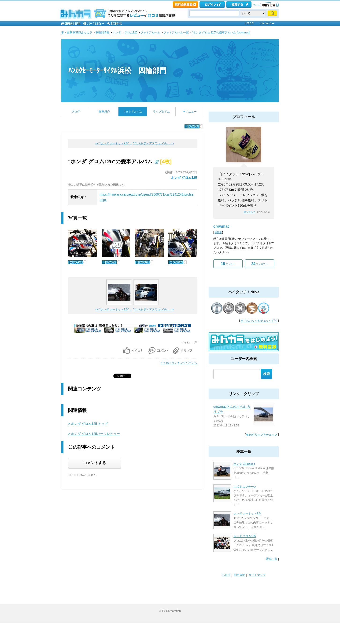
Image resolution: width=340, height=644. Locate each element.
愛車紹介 (104, 112)
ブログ (76, 112)
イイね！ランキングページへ (179, 363)
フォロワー (260, 264)
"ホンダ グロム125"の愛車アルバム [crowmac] (221, 33)
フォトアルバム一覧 (176, 33)
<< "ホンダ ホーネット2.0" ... (113, 143)
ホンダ (117, 33)
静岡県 (218, 232)
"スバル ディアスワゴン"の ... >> (154, 143)
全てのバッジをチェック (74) (259, 321)
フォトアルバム (150, 33)
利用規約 (240, 575)
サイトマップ (257, 575)
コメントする (95, 463)
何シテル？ (249, 212)
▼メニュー (190, 112)
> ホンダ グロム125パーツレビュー (94, 434)
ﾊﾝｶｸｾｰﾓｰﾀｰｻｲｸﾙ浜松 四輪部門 (117, 71)
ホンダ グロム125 (184, 178)
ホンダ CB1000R (244, 464)
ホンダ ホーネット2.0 (247, 513)
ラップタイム (161, 112)
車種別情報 (102, 33)
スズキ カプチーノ (245, 487)
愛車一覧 (272, 559)
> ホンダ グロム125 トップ (88, 424)
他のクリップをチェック (262, 435)
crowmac (221, 226)
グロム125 (131, 33)
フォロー (228, 264)
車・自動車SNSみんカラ (77, 33)
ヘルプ (257, 4)
